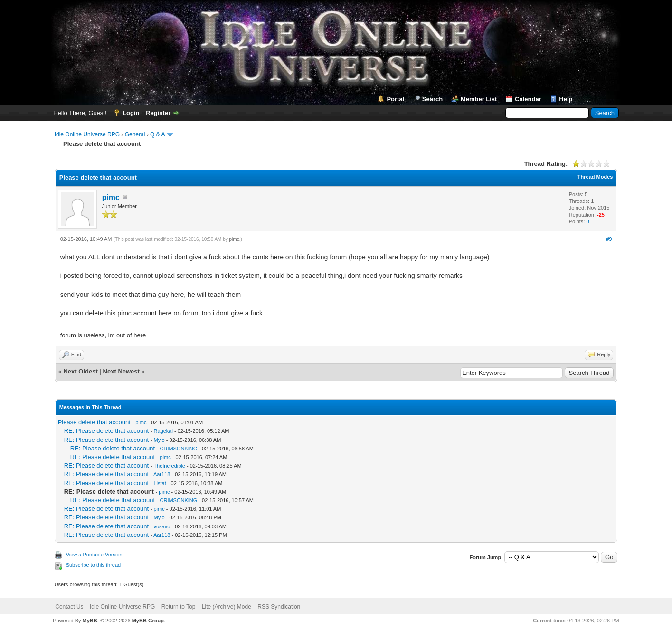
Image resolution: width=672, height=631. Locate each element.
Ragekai (163, 431)
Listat (160, 483)
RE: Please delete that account (107, 431)
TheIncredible (169, 466)
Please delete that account (94, 422)
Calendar (528, 99)
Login (131, 113)
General (135, 134)
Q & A (157, 134)
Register (158, 113)
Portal (395, 99)
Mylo (159, 440)
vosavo (162, 526)
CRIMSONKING (179, 449)
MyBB (90, 621)
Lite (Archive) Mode (227, 607)
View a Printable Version (94, 555)
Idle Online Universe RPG (87, 134)
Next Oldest (80, 371)
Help (566, 99)
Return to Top (179, 607)
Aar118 (162, 474)
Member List (479, 99)
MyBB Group (148, 621)
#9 (609, 239)
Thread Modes (595, 177)
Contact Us (69, 607)
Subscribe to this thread (94, 565)
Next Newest (121, 371)
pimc (111, 197)
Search (432, 99)
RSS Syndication (279, 607)
